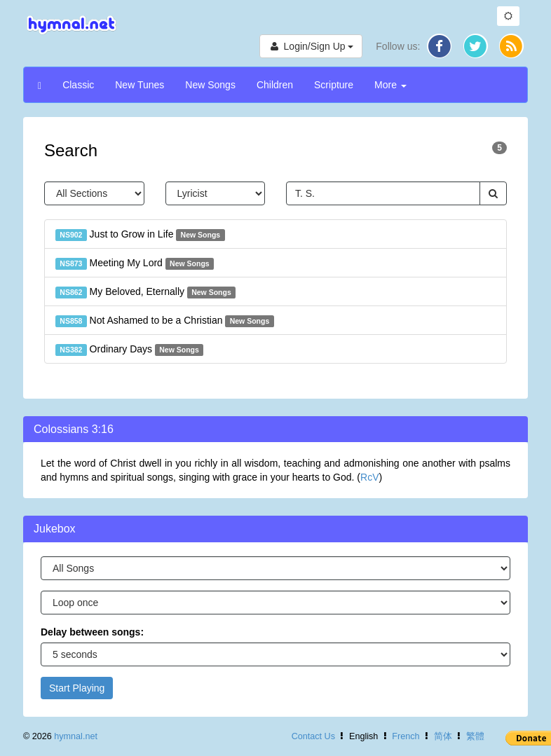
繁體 (475, 736)
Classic (78, 85)
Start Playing (77, 688)
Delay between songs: (92, 632)
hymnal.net (76, 736)
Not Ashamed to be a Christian (165, 321)
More (390, 85)
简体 (443, 736)
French (406, 736)
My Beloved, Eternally (145, 292)
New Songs (210, 85)
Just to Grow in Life (140, 235)
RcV (369, 477)
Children (275, 85)
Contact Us (313, 736)
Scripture (334, 85)
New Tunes (140, 85)
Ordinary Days (129, 350)
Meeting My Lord (135, 263)
